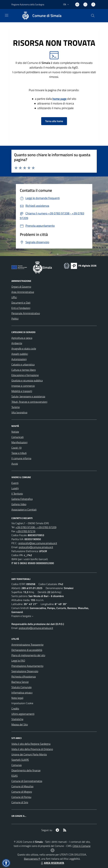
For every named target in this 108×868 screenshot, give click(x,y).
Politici (15, 319)
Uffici (14, 297)
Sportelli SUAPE (20, 760)
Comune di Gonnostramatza (27, 781)
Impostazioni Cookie (22, 703)
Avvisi (15, 464)
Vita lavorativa (19, 412)
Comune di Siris (20, 802)
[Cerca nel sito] (93, 16)
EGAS (15, 776)
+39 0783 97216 (26, 531)
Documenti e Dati (21, 303)
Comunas (17, 765)
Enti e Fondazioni (21, 308)
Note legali (17, 698)
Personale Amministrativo (26, 313)
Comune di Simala (47, 16)
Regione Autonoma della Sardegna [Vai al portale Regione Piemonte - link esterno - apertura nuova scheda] (28, 4)
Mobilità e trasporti (22, 391)
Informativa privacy (22, 693)
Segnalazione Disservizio (25, 671)
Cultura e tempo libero (24, 370)
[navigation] (7, 15)
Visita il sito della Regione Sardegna (31, 744)
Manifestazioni (19, 442)
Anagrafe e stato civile (24, 348)
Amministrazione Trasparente (27, 645)
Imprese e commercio (23, 386)
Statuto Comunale (22, 687)
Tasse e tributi (19, 453)
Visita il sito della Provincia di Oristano (32, 749)
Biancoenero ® (32, 859)
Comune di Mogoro (22, 792)
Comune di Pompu (21, 797)
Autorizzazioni (19, 359)
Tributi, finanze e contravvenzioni (29, 402)
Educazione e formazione (25, 375)
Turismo (16, 407)
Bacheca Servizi (20, 682)
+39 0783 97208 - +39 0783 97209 (36, 527)
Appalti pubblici (20, 354)
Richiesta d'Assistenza (24, 677)
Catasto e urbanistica (23, 364)
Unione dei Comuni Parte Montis (29, 754)
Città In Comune (82, 846)
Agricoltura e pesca (22, 338)
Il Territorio (17, 494)
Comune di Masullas (22, 786)
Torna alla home (54, 121)
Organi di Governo (21, 287)
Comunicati (18, 437)
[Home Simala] (40, 16)
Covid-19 (16, 448)
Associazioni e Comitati (24, 510)
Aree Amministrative (23, 292)
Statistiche (17, 719)
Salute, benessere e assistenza (28, 396)
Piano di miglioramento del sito (28, 655)
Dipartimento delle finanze (26, 770)
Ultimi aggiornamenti (23, 714)
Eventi (15, 483)
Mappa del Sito (20, 724)
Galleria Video (19, 504)
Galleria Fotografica (22, 499)
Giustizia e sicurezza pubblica (27, 380)
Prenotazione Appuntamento (27, 666)
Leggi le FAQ (18, 661)
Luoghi (15, 488)
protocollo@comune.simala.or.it (36, 547)
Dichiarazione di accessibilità (27, 650)
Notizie (15, 432)
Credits (15, 708)
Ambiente (17, 343)
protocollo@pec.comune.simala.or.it (38, 543)
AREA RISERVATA (52, 863)
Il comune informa (21, 458)
